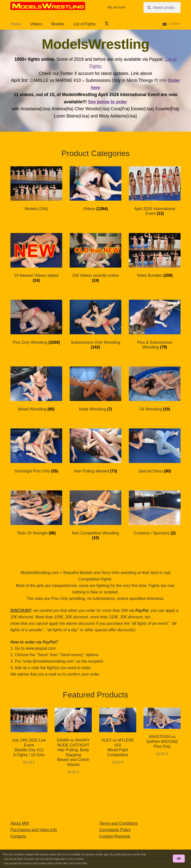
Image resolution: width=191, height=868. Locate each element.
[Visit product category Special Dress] (155, 451)
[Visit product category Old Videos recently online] (95, 258)
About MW (20, 823)
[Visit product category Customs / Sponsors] (155, 513)
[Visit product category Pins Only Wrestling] (36, 322)
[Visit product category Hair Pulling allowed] (95, 451)
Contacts (18, 836)
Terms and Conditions (119, 823)
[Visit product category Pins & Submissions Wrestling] (155, 325)
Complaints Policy (115, 830)
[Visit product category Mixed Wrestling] (36, 389)
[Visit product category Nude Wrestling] (95, 389)
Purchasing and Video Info (34, 830)
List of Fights (84, 24)
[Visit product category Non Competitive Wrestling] (95, 515)
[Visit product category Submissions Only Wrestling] (95, 325)
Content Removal (115, 836)
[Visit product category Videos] (95, 189)
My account (117, 7)
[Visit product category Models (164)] (36, 189)
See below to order (108, 102)
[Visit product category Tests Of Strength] (36, 513)
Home (16, 24)
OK (179, 859)
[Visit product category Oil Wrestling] (155, 389)
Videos (36, 24)
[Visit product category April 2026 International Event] (155, 191)
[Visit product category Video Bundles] (155, 256)
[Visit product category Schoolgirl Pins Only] (36, 451)
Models (58, 24)
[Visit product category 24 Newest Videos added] (36, 258)
